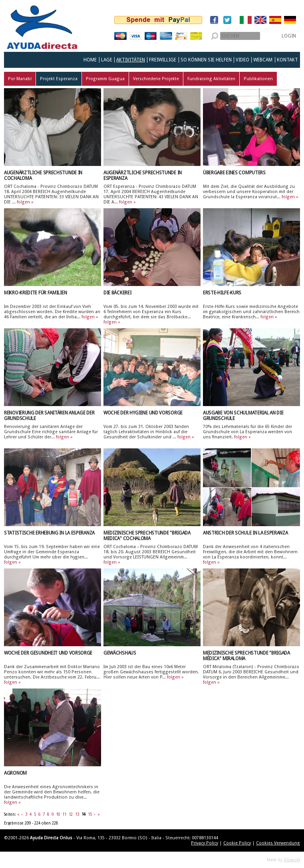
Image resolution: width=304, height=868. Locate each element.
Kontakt (287, 60)
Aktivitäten (131, 60)
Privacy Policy (205, 843)
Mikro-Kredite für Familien (35, 293)
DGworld (292, 860)
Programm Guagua (105, 79)
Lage (107, 60)
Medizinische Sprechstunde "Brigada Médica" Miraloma (246, 656)
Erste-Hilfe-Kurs (222, 293)
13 (77, 814)
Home (90, 60)
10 (58, 814)
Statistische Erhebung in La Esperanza (49, 533)
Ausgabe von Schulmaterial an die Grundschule (243, 416)
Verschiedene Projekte (156, 79)
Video (242, 60)
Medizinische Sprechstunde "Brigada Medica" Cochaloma (147, 536)
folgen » (25, 202)
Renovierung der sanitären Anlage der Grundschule (49, 416)
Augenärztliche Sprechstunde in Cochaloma (43, 176)
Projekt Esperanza (59, 79)
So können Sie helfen (206, 60)
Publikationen (258, 79)
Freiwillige (163, 60)
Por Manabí (20, 79)
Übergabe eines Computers (234, 173)
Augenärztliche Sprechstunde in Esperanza (143, 176)
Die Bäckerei (117, 293)
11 (64, 814)
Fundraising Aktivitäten (211, 79)
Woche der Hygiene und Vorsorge (143, 413)
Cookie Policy (237, 843)
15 (90, 814)
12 (71, 814)
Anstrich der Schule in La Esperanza (245, 533)
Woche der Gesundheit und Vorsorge (48, 653)
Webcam (263, 60)
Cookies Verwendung (278, 843)
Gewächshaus (120, 653)
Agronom (15, 773)
